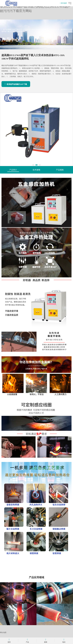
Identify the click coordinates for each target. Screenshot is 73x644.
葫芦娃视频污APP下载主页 (12, 29)
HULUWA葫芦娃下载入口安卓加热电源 (45, 29)
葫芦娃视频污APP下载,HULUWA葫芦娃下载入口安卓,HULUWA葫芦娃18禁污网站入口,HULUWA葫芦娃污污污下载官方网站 (36, 6)
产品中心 (27, 29)
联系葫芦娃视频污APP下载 (16, 84)
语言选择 (63, 3)
